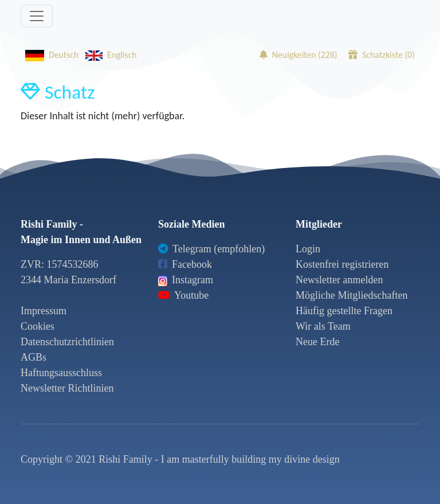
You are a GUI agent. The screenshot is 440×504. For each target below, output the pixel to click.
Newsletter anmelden (339, 280)
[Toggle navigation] (37, 16)
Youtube (183, 295)
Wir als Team (323, 326)
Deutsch (50, 55)
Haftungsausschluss (61, 373)
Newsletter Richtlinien (67, 388)
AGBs (34, 357)
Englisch (109, 55)
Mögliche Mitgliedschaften (351, 295)
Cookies (38, 326)
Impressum (44, 311)
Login (308, 249)
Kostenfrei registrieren (342, 264)
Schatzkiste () (382, 55)
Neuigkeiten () (298, 55)
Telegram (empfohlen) (211, 249)
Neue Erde (317, 342)
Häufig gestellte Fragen (344, 311)
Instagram (186, 280)
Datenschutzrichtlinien (67, 342)
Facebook (185, 264)
